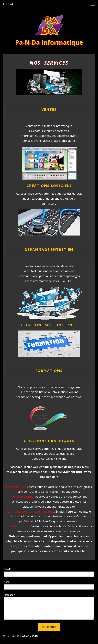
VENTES (49, 109)
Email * (8, 569)
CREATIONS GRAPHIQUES (49, 441)
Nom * (7, 582)
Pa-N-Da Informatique (49, 42)
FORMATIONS (49, 371)
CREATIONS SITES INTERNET (49, 325)
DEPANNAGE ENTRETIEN (49, 250)
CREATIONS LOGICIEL (48, 186)
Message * (9, 595)
